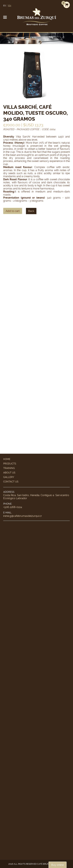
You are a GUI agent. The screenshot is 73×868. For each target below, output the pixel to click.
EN (10, 6)
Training (9, 468)
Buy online (58, 865)
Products (10, 464)
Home (7, 459)
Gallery (9, 477)
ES (5, 6)
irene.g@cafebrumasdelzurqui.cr (23, 516)
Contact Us (11, 482)
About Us (9, 473)
